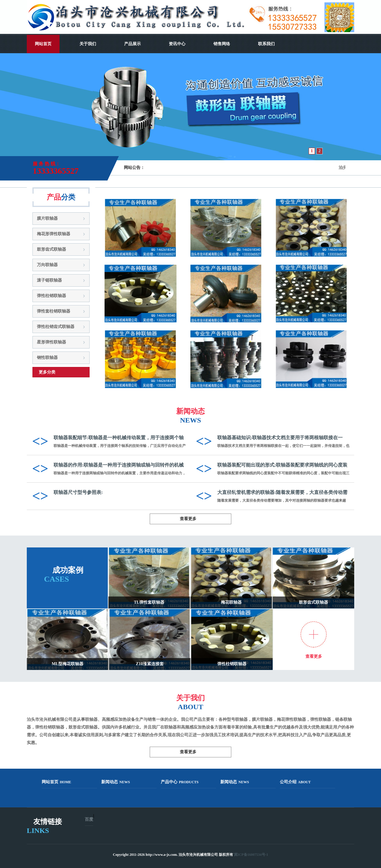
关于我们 (88, 44)
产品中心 (180, 782)
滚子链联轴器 (49, 280)
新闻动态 (115, 782)
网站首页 (43, 44)
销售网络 (222, 44)
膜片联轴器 (47, 218)
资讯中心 (177, 44)
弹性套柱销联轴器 (54, 311)
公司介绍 (295, 782)
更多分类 (47, 372)
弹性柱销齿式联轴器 (56, 327)
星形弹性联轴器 (51, 342)
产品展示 (132, 44)
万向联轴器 (47, 265)
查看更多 (188, 519)
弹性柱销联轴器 (51, 296)
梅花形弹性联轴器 (54, 234)
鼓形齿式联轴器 (51, 249)
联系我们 (266, 44)
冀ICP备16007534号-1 (251, 855)
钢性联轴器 (47, 358)
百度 (89, 819)
